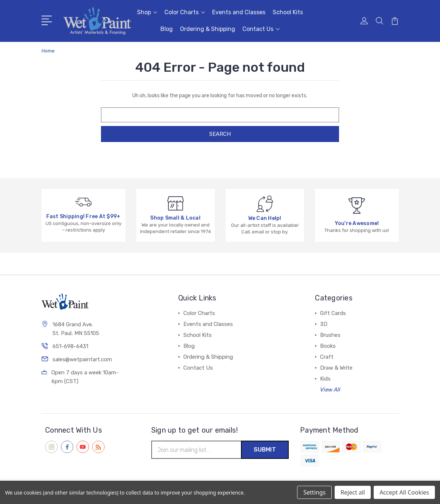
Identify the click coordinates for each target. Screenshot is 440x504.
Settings (314, 492)
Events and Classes (239, 12)
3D (324, 324)
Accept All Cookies (404, 492)
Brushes (330, 335)
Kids (325, 379)
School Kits (288, 12)
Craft (327, 357)
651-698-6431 (70, 346)
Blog (167, 29)
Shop (147, 12)
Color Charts (185, 12)
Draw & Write (336, 368)
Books (328, 346)
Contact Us (261, 29)
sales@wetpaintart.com (82, 359)
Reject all (353, 492)
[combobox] (220, 115)
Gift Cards (333, 313)
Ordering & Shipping (208, 29)
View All (330, 390)
